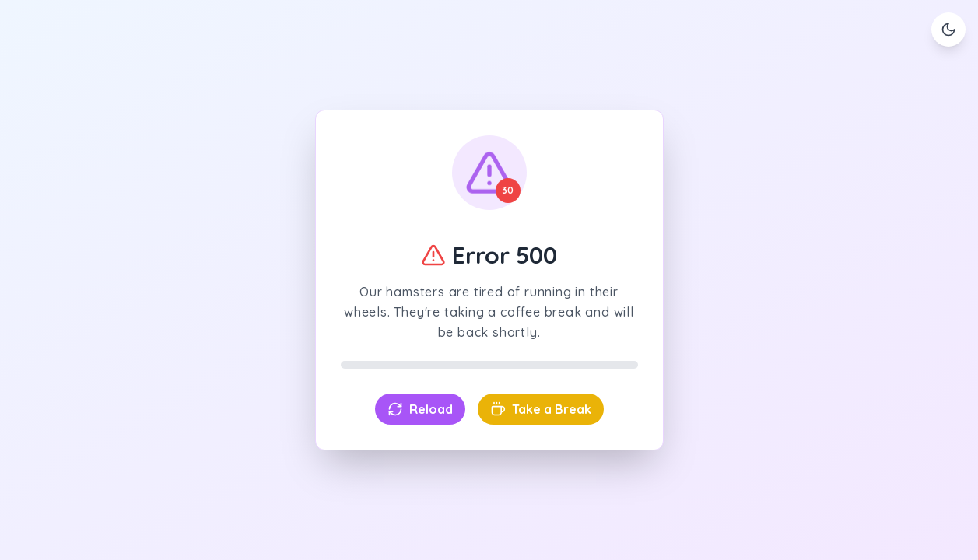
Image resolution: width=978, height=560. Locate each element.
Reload (420, 409)
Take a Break (541, 409)
